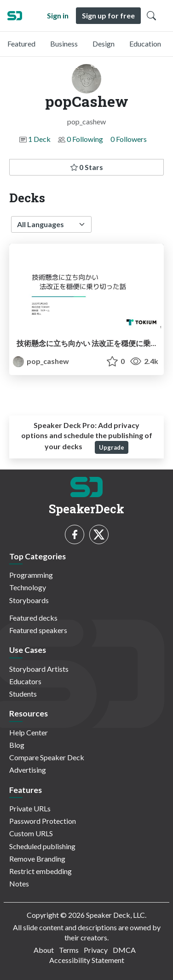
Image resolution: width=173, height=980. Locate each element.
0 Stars (87, 167)
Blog (17, 745)
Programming (31, 575)
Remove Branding (37, 859)
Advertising (28, 770)
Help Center (29, 732)
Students (23, 694)
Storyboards (29, 600)
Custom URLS (31, 833)
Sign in (58, 15)
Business (64, 44)
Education (145, 44)
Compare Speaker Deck (47, 757)
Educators (25, 681)
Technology (28, 587)
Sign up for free (108, 15)
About (44, 950)
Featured (21, 44)
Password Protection (43, 821)
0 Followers (129, 139)
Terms (69, 950)
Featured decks (33, 618)
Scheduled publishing (42, 846)
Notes (19, 883)
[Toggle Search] (151, 16)
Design (104, 44)
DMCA (124, 950)
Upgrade (112, 447)
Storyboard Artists (39, 669)
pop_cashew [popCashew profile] (41, 361)
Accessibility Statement (87, 960)
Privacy (96, 950)
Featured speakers (38, 630)
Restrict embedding (40, 871)
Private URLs (30, 808)
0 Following (85, 139)
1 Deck (39, 139)
